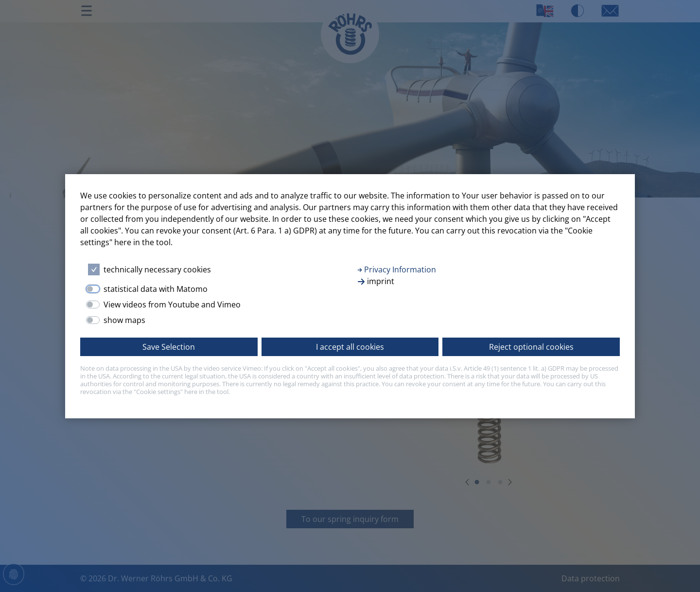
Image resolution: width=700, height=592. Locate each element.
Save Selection (169, 347)
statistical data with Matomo (156, 289)
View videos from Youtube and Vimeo (172, 305)
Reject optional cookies (531, 347)
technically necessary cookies (157, 269)
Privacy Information (397, 269)
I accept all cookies (350, 347)
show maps (124, 320)
